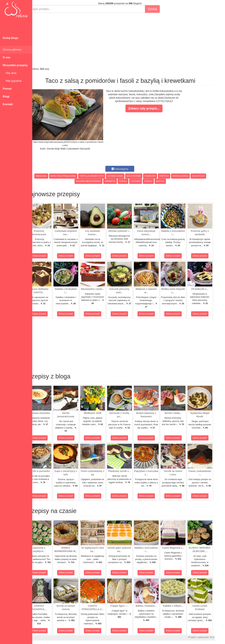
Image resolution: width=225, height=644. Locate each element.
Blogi (6, 96)
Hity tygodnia (12, 81)
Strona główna (12, 50)
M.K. (221, 637)
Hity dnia (10, 73)
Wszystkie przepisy (15, 65)
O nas (6, 57)
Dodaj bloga (11, 38)
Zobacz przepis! (47, 256)
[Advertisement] (129, 40)
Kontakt (8, 104)
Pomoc (7, 89)
